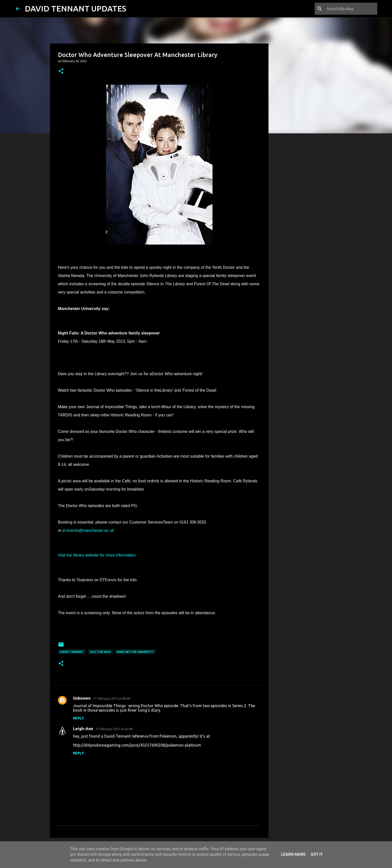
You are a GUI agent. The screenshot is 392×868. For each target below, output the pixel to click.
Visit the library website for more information (97, 555)
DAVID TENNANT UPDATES (75, 8)
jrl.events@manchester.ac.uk (88, 530)
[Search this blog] (351, 9)
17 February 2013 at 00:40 (111, 698)
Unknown (82, 698)
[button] (61, 71)
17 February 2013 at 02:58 (114, 729)
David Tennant (72, 652)
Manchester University (135, 652)
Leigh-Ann (83, 729)
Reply (78, 718)
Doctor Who (100, 652)
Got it (317, 854)
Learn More (293, 854)
